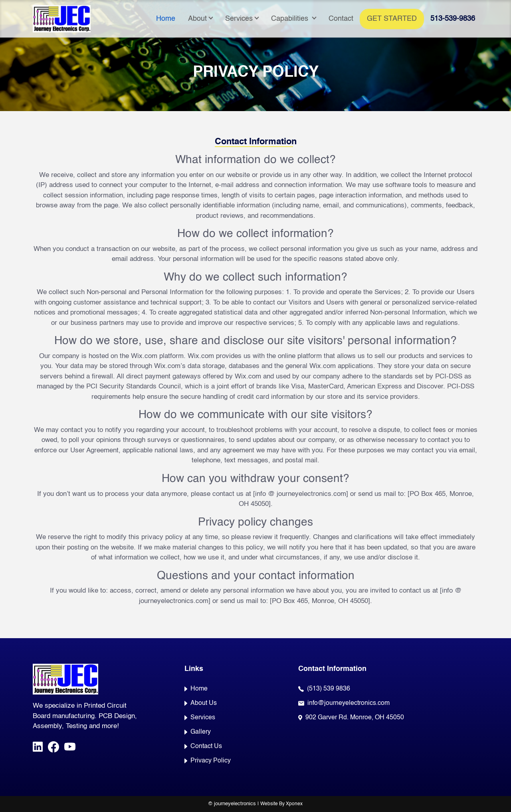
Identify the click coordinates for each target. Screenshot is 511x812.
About (197, 19)
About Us (201, 703)
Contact (341, 19)
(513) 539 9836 (329, 689)
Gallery (198, 732)
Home (166, 19)
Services (239, 19)
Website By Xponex (281, 804)
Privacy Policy (208, 761)
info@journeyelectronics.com (349, 703)
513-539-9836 (453, 19)
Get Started (392, 19)
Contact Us (203, 746)
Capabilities (291, 19)
